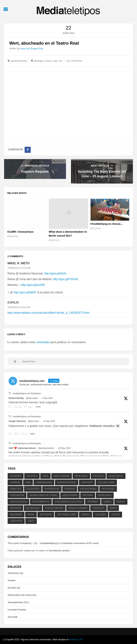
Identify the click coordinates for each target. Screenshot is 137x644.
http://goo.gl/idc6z (55, 273)
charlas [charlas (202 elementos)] (15, 482)
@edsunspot (32, 398)
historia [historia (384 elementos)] (88, 495)
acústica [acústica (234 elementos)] (32, 476)
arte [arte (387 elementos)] (45, 476)
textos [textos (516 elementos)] (116, 515)
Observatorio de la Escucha (22, 595)
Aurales (12, 580)
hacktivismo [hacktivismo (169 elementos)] (70, 495)
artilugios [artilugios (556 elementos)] (81, 476)
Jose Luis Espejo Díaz (32, 48)
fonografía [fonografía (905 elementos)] (17, 495)
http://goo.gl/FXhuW (65, 279)
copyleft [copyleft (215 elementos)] (87, 482)
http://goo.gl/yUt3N (33, 285)
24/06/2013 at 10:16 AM (19, 307)
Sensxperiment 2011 (18, 602)
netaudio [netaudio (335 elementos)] (15, 508)
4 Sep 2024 (47, 398)
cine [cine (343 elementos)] (28, 482)
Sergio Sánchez (17, 421)
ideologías (39, 61)
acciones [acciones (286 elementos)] (16, 476)
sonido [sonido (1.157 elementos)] (86, 515)
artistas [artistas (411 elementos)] (98, 476)
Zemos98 (12, 617)
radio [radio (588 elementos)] (113, 508)
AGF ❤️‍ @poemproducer (22, 448)
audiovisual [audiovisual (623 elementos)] (116, 476)
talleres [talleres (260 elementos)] (100, 515)
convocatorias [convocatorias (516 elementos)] (67, 482)
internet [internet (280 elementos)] (93, 502)
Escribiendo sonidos (59, 551)
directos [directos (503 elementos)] (16, 489)
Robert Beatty (16, 398)
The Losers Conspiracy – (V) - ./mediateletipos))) (33, 543)
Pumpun (73, 639)
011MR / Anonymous (20, 232)
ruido (55, 61)
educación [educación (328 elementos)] (33, 489)
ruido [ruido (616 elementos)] (31, 515)
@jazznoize (33, 421)
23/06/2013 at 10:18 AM (19, 268)
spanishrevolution (19, 61)
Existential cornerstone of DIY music (80, 543)
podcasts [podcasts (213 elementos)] (98, 508)
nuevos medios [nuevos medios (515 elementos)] (54, 508)
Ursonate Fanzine (17, 610)
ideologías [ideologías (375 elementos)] (105, 495)
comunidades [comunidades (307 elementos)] (44, 482)
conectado (43, 342)
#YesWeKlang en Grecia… (107, 224)
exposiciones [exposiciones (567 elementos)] (88, 489)
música (48, 61)
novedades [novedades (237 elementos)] (33, 508)
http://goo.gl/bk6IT (25, 292)
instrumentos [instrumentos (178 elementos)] (41, 502)
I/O (81, 639)
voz (61, 61)
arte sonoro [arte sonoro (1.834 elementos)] (62, 476)
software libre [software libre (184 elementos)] (67, 515)
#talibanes (96, 426)
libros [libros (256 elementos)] (107, 502)
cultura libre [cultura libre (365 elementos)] (106, 482)
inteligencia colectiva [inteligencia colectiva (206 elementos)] (68, 502)
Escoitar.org (14, 588)
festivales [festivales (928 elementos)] (108, 489)
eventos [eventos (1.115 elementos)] (70, 489)
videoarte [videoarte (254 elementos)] (16, 521)
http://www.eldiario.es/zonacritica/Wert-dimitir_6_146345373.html (48, 313)
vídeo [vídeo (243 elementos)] (31, 521)
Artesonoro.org (15, 573)
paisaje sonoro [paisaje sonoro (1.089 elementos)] (78, 508)
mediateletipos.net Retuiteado (27, 394)
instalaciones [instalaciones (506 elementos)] (18, 502)
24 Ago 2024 (49, 421)
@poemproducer (46, 448)
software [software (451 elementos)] (46, 515)
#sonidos (109, 426)
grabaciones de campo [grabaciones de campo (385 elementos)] (43, 495)
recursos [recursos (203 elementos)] (16, 515)
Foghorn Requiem (35, 172)
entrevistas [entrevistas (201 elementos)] (52, 489)
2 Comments (76, 61)
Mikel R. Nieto (18, 263)
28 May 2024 (64, 448)
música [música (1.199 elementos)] (121, 502)
